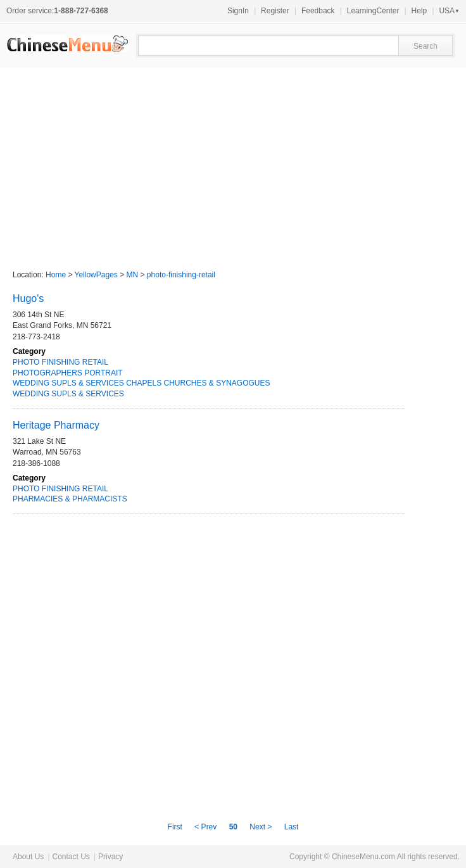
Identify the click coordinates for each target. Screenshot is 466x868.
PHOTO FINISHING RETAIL (60, 362)
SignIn (238, 11)
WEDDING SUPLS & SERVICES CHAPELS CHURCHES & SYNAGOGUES (142, 383)
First (176, 827)
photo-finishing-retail (181, 275)
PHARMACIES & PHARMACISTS (70, 499)
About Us (28, 857)
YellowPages (96, 275)
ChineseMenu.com (363, 857)
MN (133, 275)
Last (292, 827)
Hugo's (28, 299)
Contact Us (71, 857)
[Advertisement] (233, 163)
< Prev (206, 827)
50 (233, 827)
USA (449, 11)
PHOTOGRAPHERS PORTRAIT (68, 373)
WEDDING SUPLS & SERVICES (68, 394)
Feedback (318, 11)
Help (419, 11)
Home (56, 275)
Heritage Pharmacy (56, 425)
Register (275, 11)
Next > (261, 827)
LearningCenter (373, 11)
